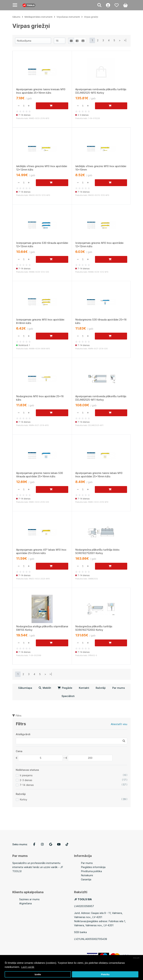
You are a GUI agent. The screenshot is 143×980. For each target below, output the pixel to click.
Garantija (86, 879)
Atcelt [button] (136, 958)
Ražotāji (101, 691)
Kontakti (84, 691)
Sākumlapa (25, 691)
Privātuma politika (91, 871)
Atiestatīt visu (119, 727)
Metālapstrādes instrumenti (38, 17)
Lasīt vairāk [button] (28, 967)
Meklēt (45, 691)
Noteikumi (87, 875)
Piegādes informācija (93, 867)
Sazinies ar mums (29, 899)
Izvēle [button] (38, 974)
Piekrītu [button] (105, 974)
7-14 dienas (27, 788)
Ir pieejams (26, 778)
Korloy (23, 803)
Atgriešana (25, 903)
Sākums (16, 17)
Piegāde (65, 691)
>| (125, 40)
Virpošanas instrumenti (68, 17)
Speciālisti (68, 699)
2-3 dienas (26, 783)
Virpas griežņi (91, 17)
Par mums (119, 691)
